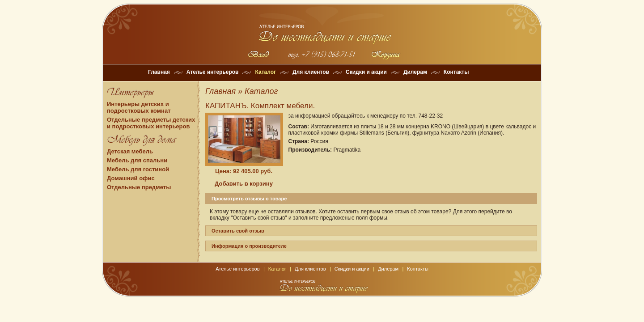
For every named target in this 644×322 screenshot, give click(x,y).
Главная (159, 72)
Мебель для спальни (137, 160)
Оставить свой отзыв (238, 231)
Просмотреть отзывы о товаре (249, 199)
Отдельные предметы (139, 187)
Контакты (456, 72)
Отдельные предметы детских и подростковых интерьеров (151, 123)
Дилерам (415, 72)
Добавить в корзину (244, 184)
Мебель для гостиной (138, 169)
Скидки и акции (366, 72)
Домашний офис (131, 178)
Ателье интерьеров (213, 72)
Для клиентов (311, 72)
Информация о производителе (249, 246)
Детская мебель (130, 151)
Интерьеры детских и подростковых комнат (139, 107)
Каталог (265, 72)
